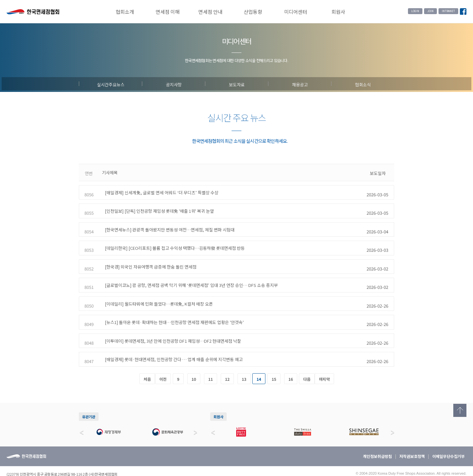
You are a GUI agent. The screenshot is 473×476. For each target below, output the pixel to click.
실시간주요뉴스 (111, 84)
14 (259, 363)
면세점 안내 (210, 12)
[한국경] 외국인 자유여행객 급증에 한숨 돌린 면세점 (148, 257)
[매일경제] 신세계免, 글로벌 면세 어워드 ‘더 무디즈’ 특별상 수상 (159, 190)
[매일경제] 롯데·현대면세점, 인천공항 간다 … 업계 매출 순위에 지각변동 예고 (171, 342)
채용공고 (300, 84)
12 (227, 363)
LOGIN (415, 11)
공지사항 (174, 84)
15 (274, 363)
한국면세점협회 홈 (33, 12)
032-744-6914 (79, 464)
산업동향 (253, 12)
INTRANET (448, 11)
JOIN (430, 11)
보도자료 (237, 84)
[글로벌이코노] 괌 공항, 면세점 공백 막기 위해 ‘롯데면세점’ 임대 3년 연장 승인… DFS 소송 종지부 (188, 274)
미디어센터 (296, 12)
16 (291, 363)
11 (211, 363)
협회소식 (363, 84)
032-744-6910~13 (36, 464)
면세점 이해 (168, 12)
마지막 (324, 363)
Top (460, 410)
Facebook (463, 12)
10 (194, 363)
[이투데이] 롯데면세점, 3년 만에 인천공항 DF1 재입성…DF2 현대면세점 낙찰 (170, 325)
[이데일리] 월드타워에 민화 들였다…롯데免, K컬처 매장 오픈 (156, 291)
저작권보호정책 (412, 440)
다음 (307, 363)
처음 (147, 363)
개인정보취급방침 (377, 440)
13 (244, 363)
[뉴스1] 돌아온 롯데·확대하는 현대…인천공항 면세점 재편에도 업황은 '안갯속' (171, 308)
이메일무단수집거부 (449, 440)
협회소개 (125, 12)
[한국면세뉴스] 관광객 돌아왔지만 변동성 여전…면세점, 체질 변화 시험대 (167, 223)
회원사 (338, 12)
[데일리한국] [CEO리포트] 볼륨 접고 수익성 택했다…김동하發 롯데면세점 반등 (172, 240)
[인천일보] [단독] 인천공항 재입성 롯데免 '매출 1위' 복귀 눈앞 (156, 206)
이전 (163, 363)
